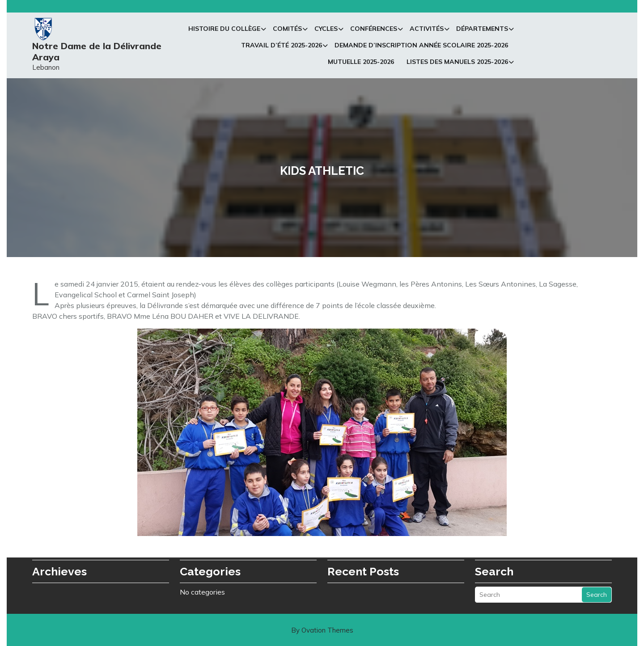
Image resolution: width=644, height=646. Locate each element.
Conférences (374, 30)
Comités (287, 30)
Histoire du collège (224, 30)
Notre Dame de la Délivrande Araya (97, 53)
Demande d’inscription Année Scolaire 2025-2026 (421, 47)
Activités (427, 30)
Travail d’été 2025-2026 (282, 47)
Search (597, 584)
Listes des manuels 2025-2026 (457, 63)
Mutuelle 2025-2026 (361, 63)
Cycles (326, 30)
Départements (482, 30)
